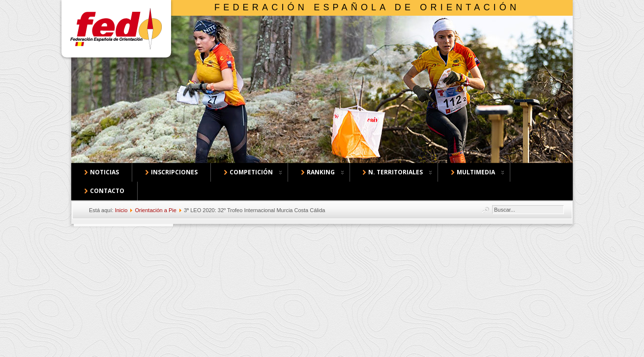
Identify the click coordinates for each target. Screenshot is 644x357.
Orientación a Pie (155, 210)
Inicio (121, 210)
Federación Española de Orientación (367, 7)
